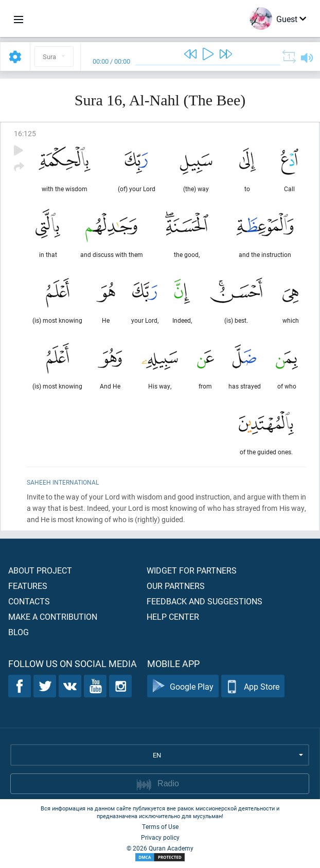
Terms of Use (160, 826)
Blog (19, 632)
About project (40, 570)
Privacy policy (160, 837)
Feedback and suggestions (205, 601)
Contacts (29, 601)
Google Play (183, 686)
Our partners (176, 586)
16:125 (25, 133)
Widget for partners (192, 570)
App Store (253, 686)
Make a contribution (53, 616)
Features (28, 586)
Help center (173, 616)
